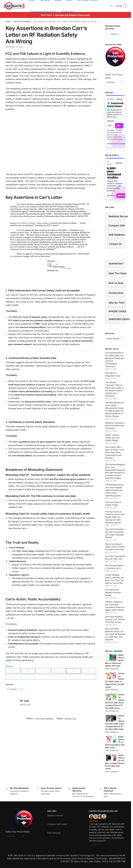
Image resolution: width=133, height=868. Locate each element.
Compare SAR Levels (57, 824)
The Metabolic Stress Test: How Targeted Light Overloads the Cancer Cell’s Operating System (114, 490)
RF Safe (25, 701)
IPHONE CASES (117, 311)
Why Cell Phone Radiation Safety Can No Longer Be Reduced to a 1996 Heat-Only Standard (115, 634)
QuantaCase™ (116, 263)
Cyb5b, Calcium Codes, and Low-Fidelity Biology (113, 438)
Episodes (111, 121)
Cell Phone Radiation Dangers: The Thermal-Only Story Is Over (115, 619)
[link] (115, 121)
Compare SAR (117, 226)
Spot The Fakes (117, 273)
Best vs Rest (116, 283)
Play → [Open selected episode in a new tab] (119, 126)
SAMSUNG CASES (117, 319)
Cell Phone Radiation (22, 21)
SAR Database (117, 235)
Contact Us (115, 244)
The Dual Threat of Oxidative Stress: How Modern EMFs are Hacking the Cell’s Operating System (115, 517)
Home (8, 21)
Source (9, 666)
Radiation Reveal (117, 216)
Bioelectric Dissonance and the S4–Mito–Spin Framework (115, 426)
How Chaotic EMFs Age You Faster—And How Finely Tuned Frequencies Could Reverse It (115, 452)
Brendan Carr (70, 718)
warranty (76, 796)
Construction (116, 293)
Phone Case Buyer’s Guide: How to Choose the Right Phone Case (115, 547)
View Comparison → (113, 669)
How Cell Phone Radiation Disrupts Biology (113, 592)
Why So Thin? (117, 303)
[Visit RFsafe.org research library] (115, 179)
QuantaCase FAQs (113, 44)
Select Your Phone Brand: (114, 76)
